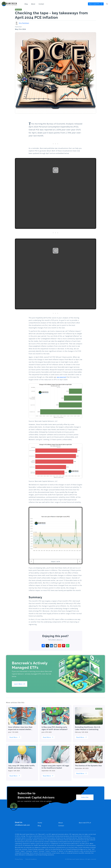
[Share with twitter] (47, 646)
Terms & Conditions (31, 859)
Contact (41, 4)
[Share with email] (55, 646)
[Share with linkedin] (51, 646)
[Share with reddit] (60, 646)
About (33, 4)
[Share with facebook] (43, 646)
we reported (62, 377)
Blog (26, 4)
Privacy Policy (19, 859)
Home (40, 823)
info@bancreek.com (22, 825)
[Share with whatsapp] (68, 646)
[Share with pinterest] (64, 646)
